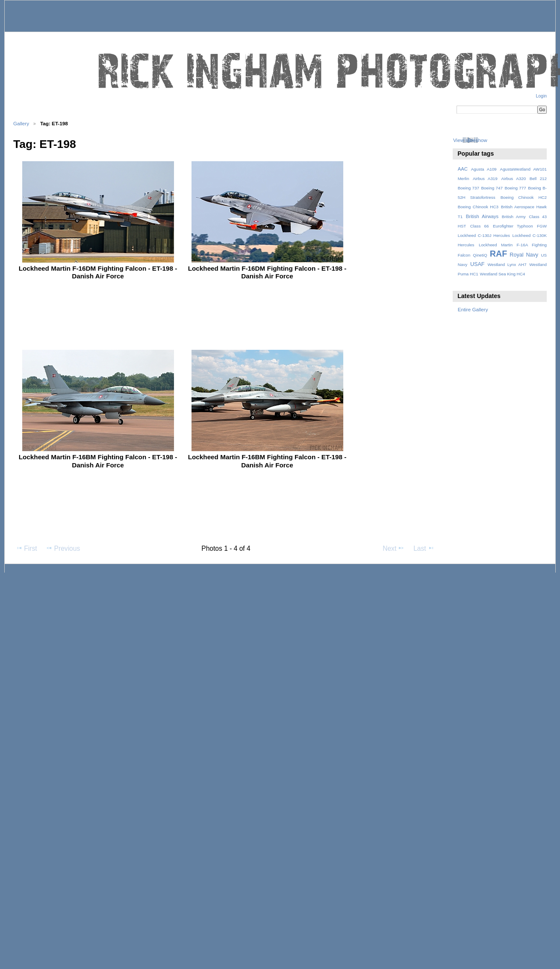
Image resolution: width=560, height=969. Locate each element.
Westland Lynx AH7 (507, 264)
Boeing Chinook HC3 (478, 207)
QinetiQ (480, 255)
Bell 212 (538, 179)
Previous (63, 548)
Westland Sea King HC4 (503, 274)
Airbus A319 (485, 179)
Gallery (21, 123)
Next (393, 548)
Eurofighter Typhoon (513, 226)
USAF (477, 264)
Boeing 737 (469, 188)
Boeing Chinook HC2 (524, 197)
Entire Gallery (473, 309)
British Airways (482, 216)
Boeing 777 (515, 188)
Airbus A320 (513, 179)
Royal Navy (524, 255)
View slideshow (470, 140)
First (26, 548)
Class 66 (480, 226)
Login (541, 96)
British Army (514, 217)
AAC (463, 169)
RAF (498, 254)
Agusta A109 (484, 169)
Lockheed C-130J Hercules (484, 235)
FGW (542, 226)
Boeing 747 (492, 188)
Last (424, 548)
